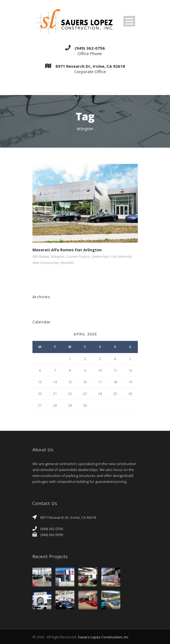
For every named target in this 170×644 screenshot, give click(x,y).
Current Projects (78, 256)
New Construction (46, 263)
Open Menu (129, 21)
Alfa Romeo (41, 256)
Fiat (114, 256)
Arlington (58, 256)
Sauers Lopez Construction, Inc (103, 637)
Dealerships (101, 256)
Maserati (125, 256)
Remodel (67, 263)
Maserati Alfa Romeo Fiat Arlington (67, 250)
